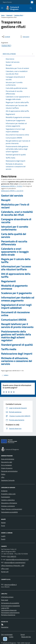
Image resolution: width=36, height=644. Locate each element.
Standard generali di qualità (17, 345)
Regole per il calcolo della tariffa (16, 261)
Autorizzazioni (6, 497)
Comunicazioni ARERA (14, 320)
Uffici (3, 477)
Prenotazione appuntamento (10, 613)
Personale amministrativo (9, 471)
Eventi (3, 539)
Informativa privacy (7, 597)
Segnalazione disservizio (9, 610)
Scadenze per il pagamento (16, 293)
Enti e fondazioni (6, 465)
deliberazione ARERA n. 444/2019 (12, 191)
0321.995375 (12, 556)
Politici (3, 474)
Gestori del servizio (12, 196)
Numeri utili (5, 572)
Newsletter (5, 627)
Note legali (5, 600)
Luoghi (3, 536)
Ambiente (4, 491)
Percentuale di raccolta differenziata (14, 243)
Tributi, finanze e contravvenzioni (12, 509)
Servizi (23, 634)
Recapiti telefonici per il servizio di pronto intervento (17, 326)
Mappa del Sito (26, 637)
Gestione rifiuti (19, 15)
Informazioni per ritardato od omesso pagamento (18, 299)
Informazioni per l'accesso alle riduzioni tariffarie (16, 268)
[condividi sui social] (6, 37)
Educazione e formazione (9, 503)
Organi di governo (7, 468)
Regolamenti (8, 281)
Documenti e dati (7, 462)
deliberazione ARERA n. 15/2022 (12, 186)
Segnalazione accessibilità (9, 512)
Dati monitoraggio (7, 634)
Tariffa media (9, 349)
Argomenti (9, 15)
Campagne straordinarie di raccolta (16, 221)
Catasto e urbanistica (8, 500)
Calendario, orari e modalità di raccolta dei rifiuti (17, 213)
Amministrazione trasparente (10, 606)
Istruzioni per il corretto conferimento (15, 228)
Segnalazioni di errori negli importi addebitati (16, 306)
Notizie (3, 523)
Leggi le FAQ (5, 608)
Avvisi (3, 526)
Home (3, 15)
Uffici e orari (5, 569)
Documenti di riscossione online (15, 314)
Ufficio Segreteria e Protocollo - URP (13, 566)
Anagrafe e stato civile (8, 494)
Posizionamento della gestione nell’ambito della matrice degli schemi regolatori (16, 336)
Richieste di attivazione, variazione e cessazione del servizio (17, 361)
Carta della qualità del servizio (14, 235)
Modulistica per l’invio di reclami (15, 206)
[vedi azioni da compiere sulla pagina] (24, 37)
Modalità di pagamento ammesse (14, 287)
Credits (11, 637)
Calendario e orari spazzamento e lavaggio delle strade (15, 252)
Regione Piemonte (7, 2)
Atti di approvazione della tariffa (16, 275)
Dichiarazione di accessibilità (10, 603)
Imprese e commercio (8, 506)
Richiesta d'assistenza (8, 615)
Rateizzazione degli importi (17, 354)
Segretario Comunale (8, 480)
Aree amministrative (8, 459)
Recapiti (6, 200)
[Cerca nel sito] (30, 8)
